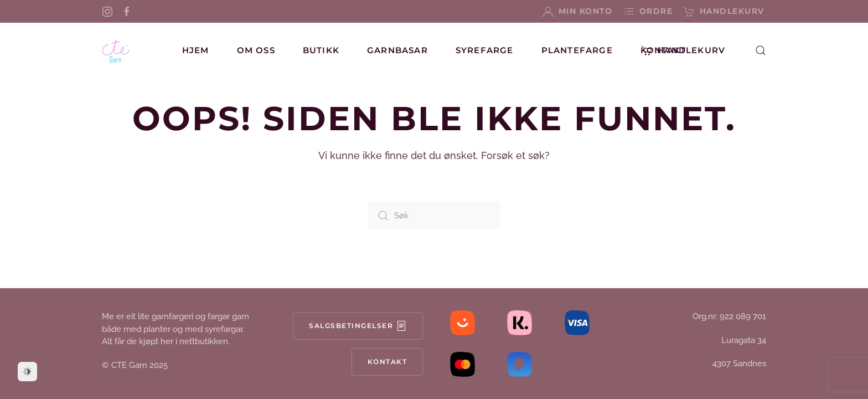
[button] (761, 50)
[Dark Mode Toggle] (27, 372)
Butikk (321, 50)
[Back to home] (116, 50)
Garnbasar (397, 50)
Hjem (196, 50)
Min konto (577, 12)
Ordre (648, 12)
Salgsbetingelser (358, 326)
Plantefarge (577, 50)
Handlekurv (724, 12)
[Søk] (434, 216)
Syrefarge (485, 50)
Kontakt (663, 50)
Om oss (256, 50)
